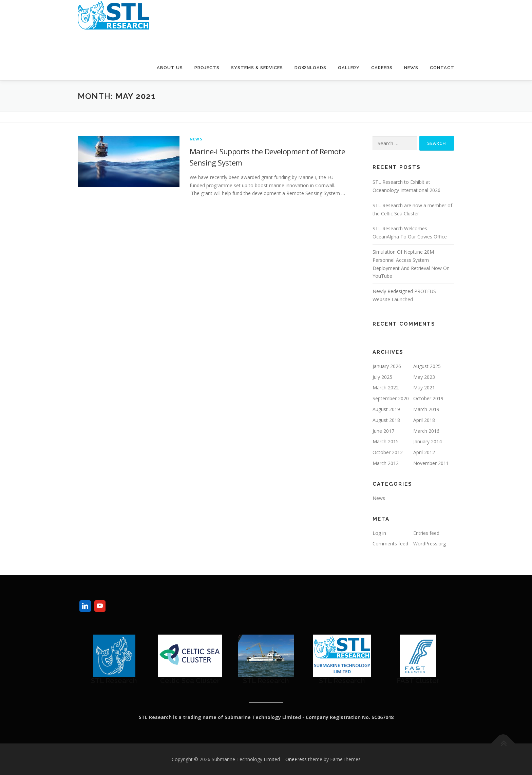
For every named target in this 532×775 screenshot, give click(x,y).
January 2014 (427, 441)
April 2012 (424, 452)
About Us (170, 68)
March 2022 (386, 387)
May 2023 (424, 377)
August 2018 (386, 420)
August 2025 (427, 366)
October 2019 (428, 398)
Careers (382, 68)
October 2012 (388, 452)
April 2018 (424, 420)
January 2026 (387, 366)
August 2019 (386, 409)
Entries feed (426, 533)
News (411, 68)
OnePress (296, 759)
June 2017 (383, 431)
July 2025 (382, 377)
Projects (207, 68)
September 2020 (391, 398)
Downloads (310, 68)
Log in (379, 533)
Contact (442, 68)
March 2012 (386, 463)
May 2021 (424, 387)
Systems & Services (257, 68)
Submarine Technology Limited (150, 40)
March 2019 (426, 409)
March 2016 (426, 431)
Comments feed (390, 544)
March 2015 (386, 441)
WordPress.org (430, 544)
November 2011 (431, 463)
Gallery (349, 68)
